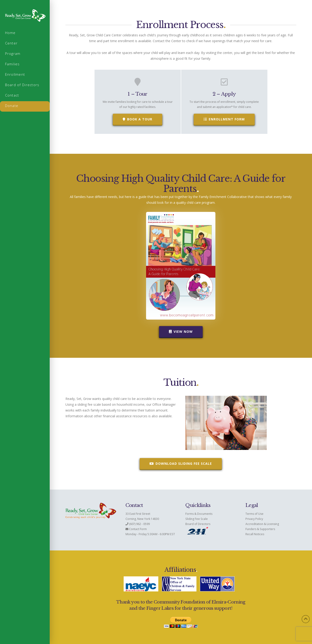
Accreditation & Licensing (262, 524)
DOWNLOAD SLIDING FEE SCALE (181, 463)
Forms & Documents (199, 514)
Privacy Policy (254, 519)
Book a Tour (138, 119)
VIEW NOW (181, 331)
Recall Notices (255, 534)
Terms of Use (254, 514)
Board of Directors (198, 524)
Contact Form (138, 529)
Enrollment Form (224, 119)
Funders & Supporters (260, 529)
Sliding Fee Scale (197, 519)
